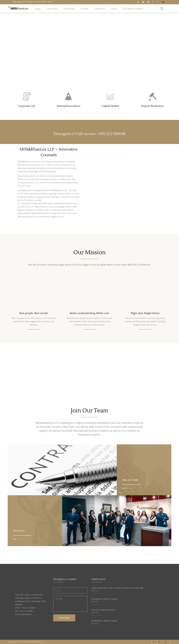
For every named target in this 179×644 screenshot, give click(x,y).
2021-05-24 (95, 623)
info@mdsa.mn (26, 614)
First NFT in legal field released (103, 610)
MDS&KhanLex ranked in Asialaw (104, 621)
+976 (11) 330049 (26, 611)
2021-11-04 (95, 612)
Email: (18, 614)
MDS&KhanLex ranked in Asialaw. (104, 599)
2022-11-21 (95, 591)
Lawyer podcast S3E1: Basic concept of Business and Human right (117, 588)
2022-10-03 (95, 601)
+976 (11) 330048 (111, 134)
